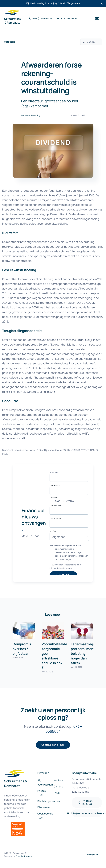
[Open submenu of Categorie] (16, 42)
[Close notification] (102, 4)
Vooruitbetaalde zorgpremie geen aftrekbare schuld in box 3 (54, 656)
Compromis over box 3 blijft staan (22, 649)
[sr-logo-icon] (12, 11)
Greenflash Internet (24, 856)
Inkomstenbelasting (31, 115)
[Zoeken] (91, 42)
